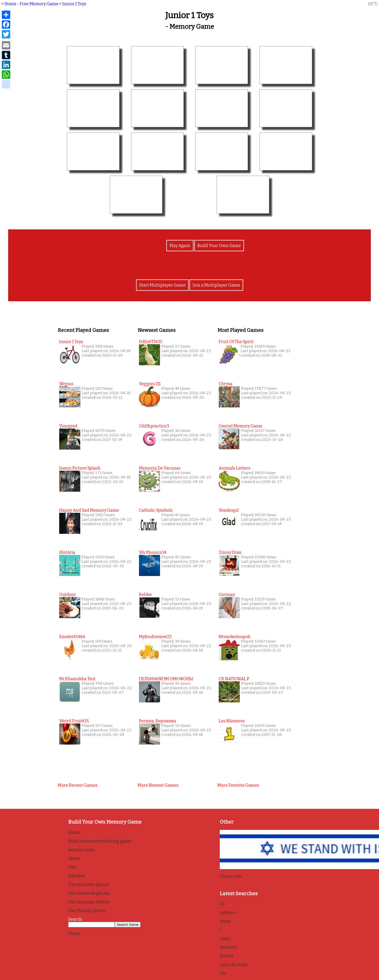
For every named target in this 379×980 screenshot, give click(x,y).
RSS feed (77, 876)
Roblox (227, 956)
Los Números (232, 721)
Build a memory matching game (100, 841)
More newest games (158, 785)
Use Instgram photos (89, 902)
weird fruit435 (74, 721)
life (223, 973)
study (225, 921)
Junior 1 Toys (74, 4)
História (67, 552)
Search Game (81, 850)
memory (228, 947)
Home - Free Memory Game (31, 4)
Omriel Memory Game (241, 426)
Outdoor (68, 595)
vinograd (68, 426)
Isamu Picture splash (80, 468)
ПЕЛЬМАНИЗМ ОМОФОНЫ (166, 679)
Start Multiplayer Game (162, 285)
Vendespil (229, 510)
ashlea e (228, 912)
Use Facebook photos (89, 893)
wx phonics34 (153, 552)
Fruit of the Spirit (236, 342)
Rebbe (145, 595)
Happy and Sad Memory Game (89, 510)
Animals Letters (235, 468)
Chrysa (226, 384)
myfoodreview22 (155, 637)
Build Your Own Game (219, 246)
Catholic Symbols (156, 510)
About (74, 858)
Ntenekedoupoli (235, 637)
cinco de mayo (234, 965)
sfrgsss (66, 384)
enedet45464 (72, 637)
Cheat (74, 934)
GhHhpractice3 (154, 426)
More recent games (78, 785)
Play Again (180, 246)
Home (74, 832)
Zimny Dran (230, 552)
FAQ (72, 867)
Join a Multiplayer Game (216, 285)
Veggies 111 (150, 384)
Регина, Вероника (158, 721)
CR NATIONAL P (234, 679)
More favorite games (238, 785)
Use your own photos (89, 885)
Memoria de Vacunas (160, 468)
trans (225, 939)
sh (222, 904)
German (227, 595)
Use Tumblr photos (87, 911)
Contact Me (231, 876)
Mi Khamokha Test (77, 679)
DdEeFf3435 (151, 342)
